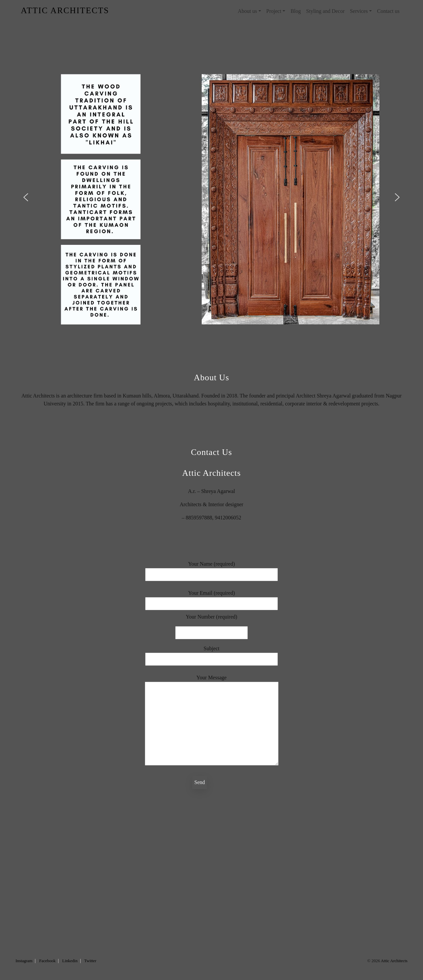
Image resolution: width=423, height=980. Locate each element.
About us (247, 11)
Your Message (212, 721)
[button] (26, 197)
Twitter (90, 961)
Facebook (47, 961)
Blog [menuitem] (296, 11)
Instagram (24, 961)
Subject (211, 654)
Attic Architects (394, 961)
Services (359, 11)
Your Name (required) (211, 569)
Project (274, 11)
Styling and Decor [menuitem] (325, 11)
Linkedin (70, 961)
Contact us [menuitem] (388, 11)
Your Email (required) (211, 598)
